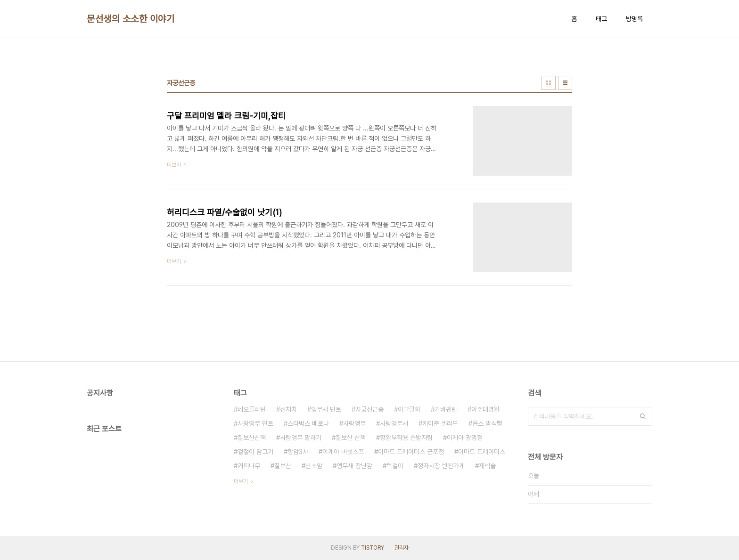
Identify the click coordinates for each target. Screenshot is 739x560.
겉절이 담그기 (255, 452)
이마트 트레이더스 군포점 (411, 452)
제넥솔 (487, 466)
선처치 (288, 409)
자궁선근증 (369, 409)
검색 (643, 416)
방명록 (634, 19)
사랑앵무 (354, 423)
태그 (601, 19)
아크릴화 (409, 409)
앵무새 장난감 (354, 466)
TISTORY (373, 548)
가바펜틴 (446, 409)
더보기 (241, 481)
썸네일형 (549, 83)
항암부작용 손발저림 (406, 438)
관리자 (402, 548)
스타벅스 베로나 (308, 423)
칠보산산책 (252, 438)
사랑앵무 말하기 (301, 438)
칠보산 (283, 466)
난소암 (314, 466)
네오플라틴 (252, 409)
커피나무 (249, 466)
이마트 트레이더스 (482, 452)
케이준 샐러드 (440, 423)
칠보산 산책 (351, 438)
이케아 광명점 (465, 438)
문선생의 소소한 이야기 (131, 19)
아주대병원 (485, 409)
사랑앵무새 (394, 423)
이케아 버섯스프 (343, 452)
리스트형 (565, 83)
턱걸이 (395, 466)
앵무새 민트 (326, 409)
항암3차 (298, 452)
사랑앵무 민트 (255, 423)
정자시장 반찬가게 (441, 466)
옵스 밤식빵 (487, 423)
